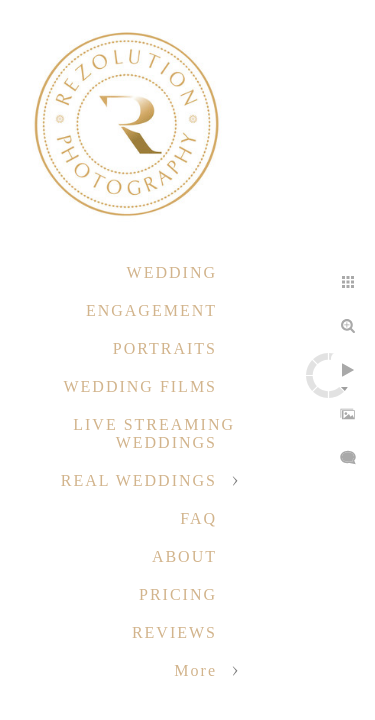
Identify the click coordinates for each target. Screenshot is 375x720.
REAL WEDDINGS (139, 480)
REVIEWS (174, 632)
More (195, 670)
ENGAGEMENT (151, 310)
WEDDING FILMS (140, 386)
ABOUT (184, 556)
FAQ (198, 518)
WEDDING (172, 272)
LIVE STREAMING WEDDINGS (154, 433)
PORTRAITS (165, 348)
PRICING (178, 594)
